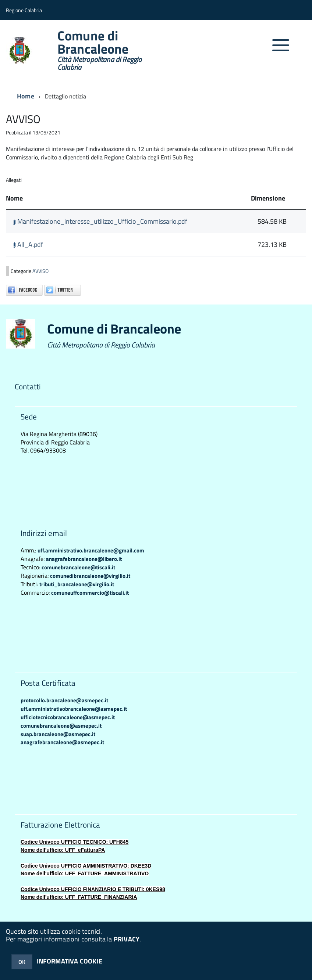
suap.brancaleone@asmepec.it (58, 734)
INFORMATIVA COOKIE (70, 961)
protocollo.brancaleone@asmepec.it (64, 700)
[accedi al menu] (281, 49)
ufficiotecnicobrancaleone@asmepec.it (68, 717)
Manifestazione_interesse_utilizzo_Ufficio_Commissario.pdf (100, 221)
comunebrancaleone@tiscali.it (78, 567)
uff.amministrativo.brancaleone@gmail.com (91, 550)
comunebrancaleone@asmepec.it (61, 726)
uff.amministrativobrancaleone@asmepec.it (74, 709)
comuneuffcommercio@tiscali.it (90, 593)
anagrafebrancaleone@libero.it (84, 559)
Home (26, 96)
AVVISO (40, 271)
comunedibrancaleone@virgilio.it (90, 576)
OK (22, 962)
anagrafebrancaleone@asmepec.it (62, 742)
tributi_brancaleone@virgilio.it (77, 584)
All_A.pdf (28, 244)
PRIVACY (127, 939)
